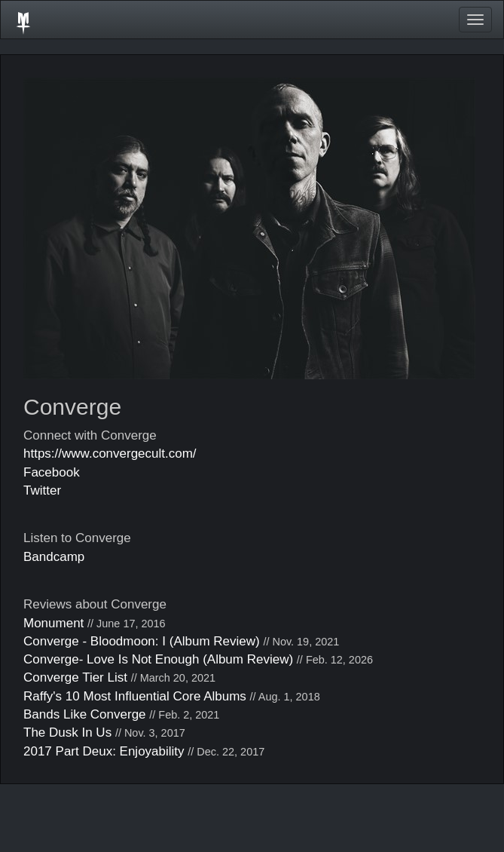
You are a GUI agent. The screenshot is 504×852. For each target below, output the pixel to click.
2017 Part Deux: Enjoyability (104, 751)
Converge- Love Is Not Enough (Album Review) (158, 659)
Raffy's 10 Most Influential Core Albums (135, 696)
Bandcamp (54, 557)
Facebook (52, 472)
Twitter (42, 490)
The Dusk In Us (67, 732)
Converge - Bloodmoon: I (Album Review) (142, 641)
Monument (53, 623)
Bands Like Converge (85, 714)
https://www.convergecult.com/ (110, 454)
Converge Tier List (75, 677)
